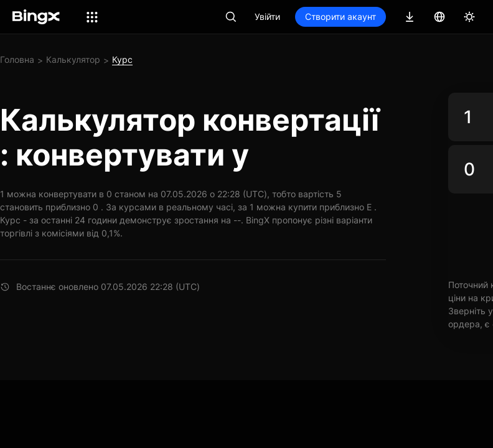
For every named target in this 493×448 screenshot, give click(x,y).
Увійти (267, 16)
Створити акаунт (340, 16)
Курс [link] (122, 59)
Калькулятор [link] (73, 59)
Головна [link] (17, 59)
